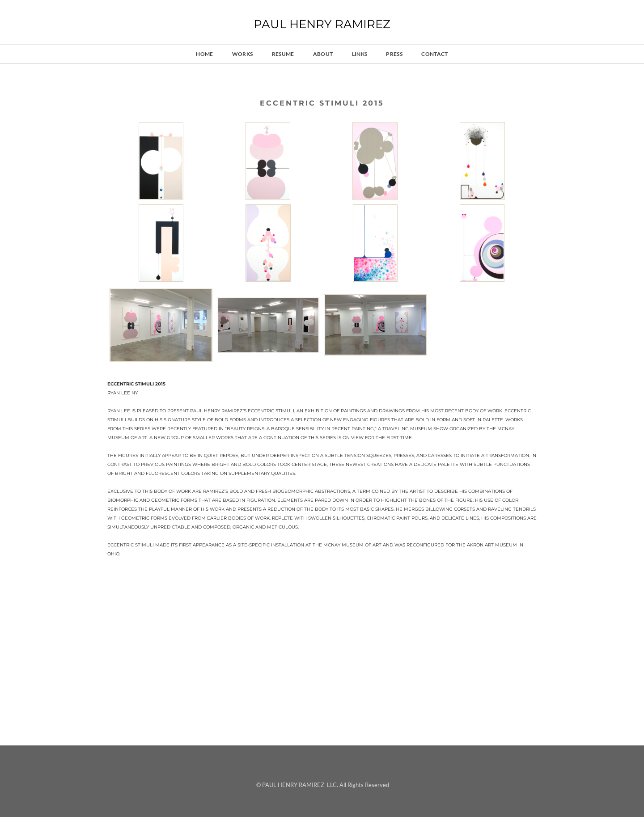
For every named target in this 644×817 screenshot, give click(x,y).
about (323, 54)
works (243, 54)
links (360, 54)
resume (283, 54)
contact (435, 54)
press (394, 54)
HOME (204, 54)
